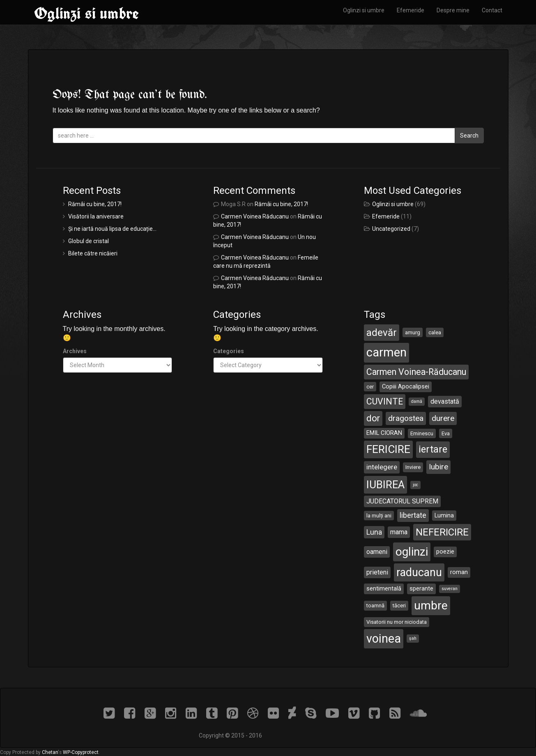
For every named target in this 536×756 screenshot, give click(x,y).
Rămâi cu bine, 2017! (95, 204)
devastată (445, 401)
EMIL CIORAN (384, 433)
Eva (446, 433)
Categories (229, 351)
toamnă (375, 605)
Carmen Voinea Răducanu (255, 216)
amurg (413, 332)
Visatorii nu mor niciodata (397, 622)
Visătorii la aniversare (96, 216)
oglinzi (412, 552)
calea (435, 332)
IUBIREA (385, 485)
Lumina (444, 515)
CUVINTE (385, 401)
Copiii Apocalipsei (406, 386)
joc (415, 485)
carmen (386, 352)
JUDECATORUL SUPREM (402, 501)
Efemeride (411, 10)
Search (469, 136)
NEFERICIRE (442, 532)
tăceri (399, 605)
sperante (421, 588)
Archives (75, 351)
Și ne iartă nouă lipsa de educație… (112, 229)
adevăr (382, 333)
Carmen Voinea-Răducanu (416, 372)
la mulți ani (379, 516)
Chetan (50, 752)
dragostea (406, 418)
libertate (413, 515)
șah (413, 638)
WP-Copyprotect (81, 752)
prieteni (377, 572)
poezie (445, 551)
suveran (450, 589)
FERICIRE (388, 449)
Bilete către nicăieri (93, 253)
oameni (377, 552)
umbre (431, 605)
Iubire (438, 467)
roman (459, 572)
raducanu (419, 572)
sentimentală (384, 588)
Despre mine (453, 10)
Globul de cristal (89, 241)
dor (373, 418)
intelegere (382, 467)
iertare (433, 449)
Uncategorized (391, 229)
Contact (492, 10)
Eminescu (422, 433)
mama (399, 532)
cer (370, 387)
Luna (374, 532)
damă (417, 401)
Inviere (413, 467)
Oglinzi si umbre (86, 13)
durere (443, 418)
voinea (384, 639)
